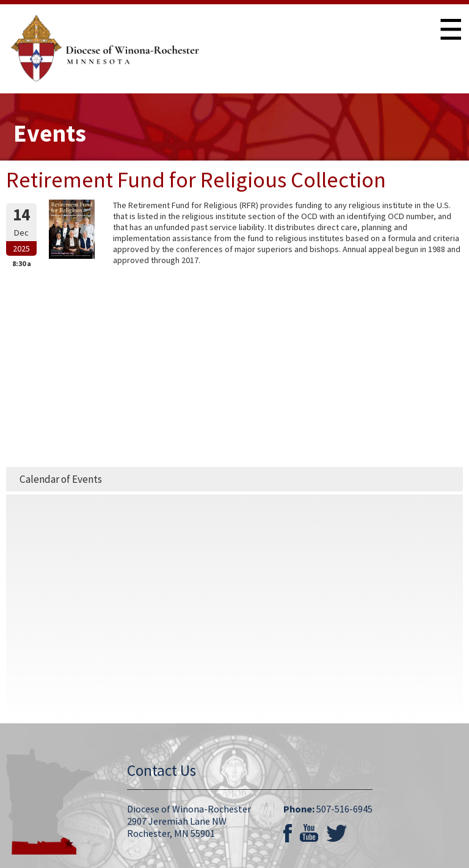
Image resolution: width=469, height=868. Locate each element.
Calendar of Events (61, 479)
